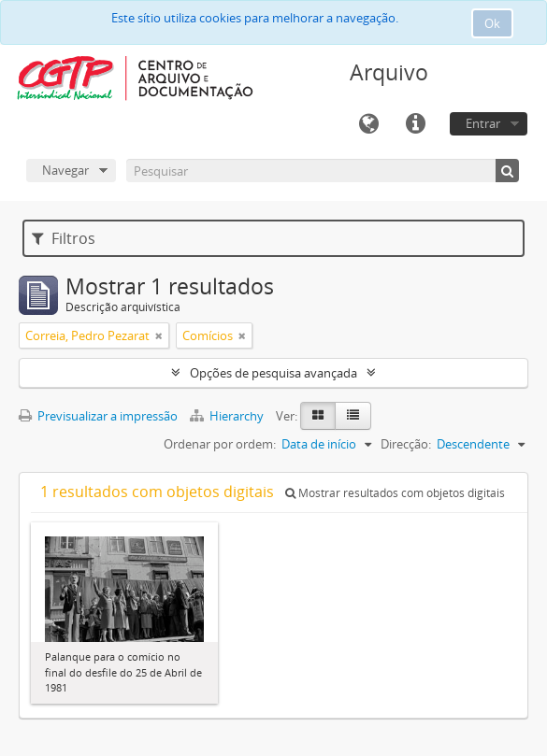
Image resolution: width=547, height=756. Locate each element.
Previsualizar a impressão (98, 416)
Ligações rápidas (415, 124)
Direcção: (406, 444)
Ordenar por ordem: (220, 444)
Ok (492, 23)
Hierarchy (228, 416)
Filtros (64, 238)
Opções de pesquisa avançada (273, 373)
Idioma (368, 124)
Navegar (65, 170)
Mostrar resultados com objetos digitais (395, 493)
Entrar (483, 123)
